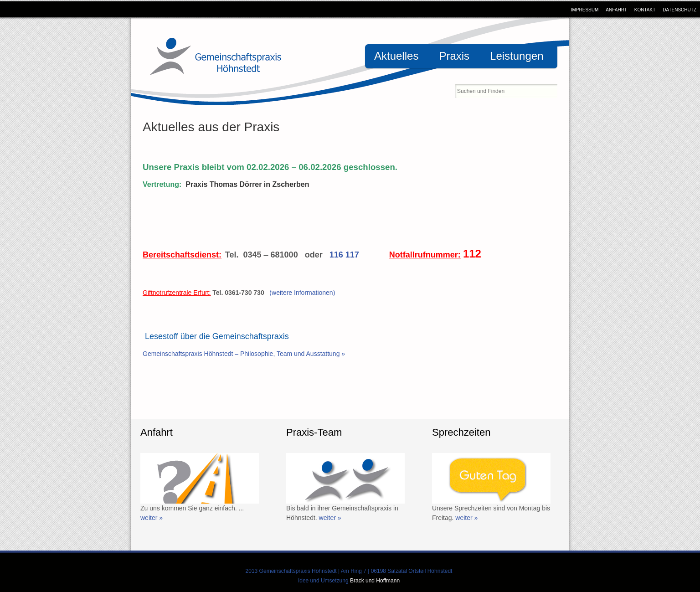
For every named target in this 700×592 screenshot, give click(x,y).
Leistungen (517, 56)
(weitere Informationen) (302, 293)
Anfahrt (616, 10)
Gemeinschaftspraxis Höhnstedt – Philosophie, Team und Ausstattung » (244, 354)
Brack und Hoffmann (375, 581)
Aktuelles (396, 56)
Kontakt (645, 10)
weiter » (152, 518)
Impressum (585, 10)
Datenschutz (679, 10)
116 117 (344, 255)
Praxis (454, 56)
